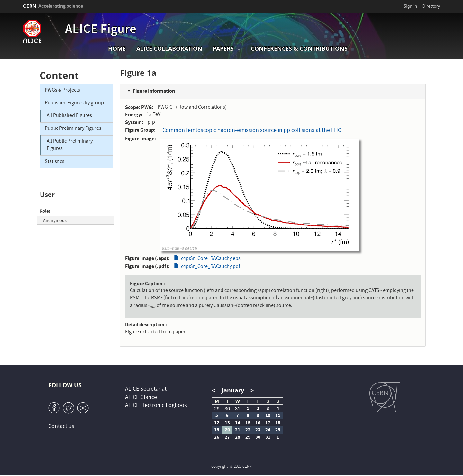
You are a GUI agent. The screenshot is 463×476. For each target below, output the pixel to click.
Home (117, 49)
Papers (223, 49)
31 (238, 408)
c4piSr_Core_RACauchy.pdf (211, 267)
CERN (53, 6)
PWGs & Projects (62, 91)
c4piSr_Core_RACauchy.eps (211, 259)
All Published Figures (69, 116)
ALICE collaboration (169, 49)
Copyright (220, 467)
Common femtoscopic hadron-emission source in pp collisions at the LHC (252, 131)
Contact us (61, 427)
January (233, 390)
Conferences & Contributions (299, 49)
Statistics (54, 162)
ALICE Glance (141, 398)
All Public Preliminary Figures (70, 145)
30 (227, 408)
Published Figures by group (74, 103)
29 (217, 408)
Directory (431, 6)
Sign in (411, 6)
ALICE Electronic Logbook (156, 406)
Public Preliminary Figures (73, 129)
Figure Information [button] (154, 91)
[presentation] (152, 306)
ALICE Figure (101, 30)
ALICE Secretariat (146, 389)
